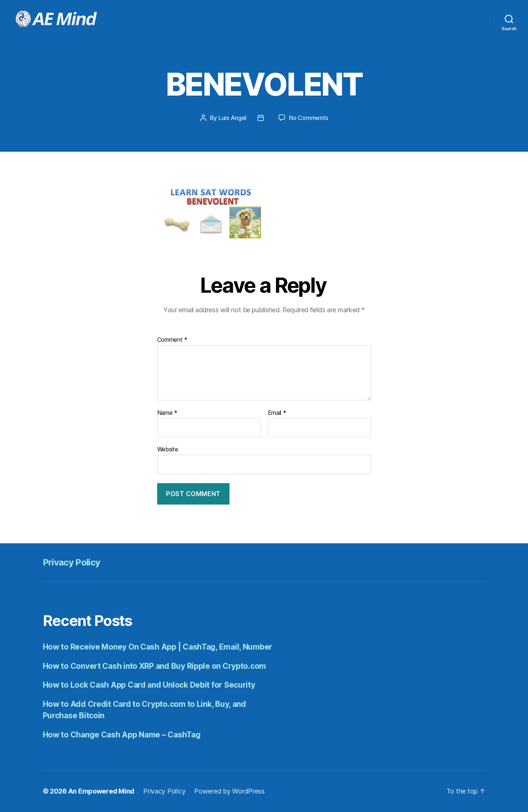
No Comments (308, 118)
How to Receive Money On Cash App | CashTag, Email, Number (158, 647)
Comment (172, 340)
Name (167, 413)
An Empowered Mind (101, 791)
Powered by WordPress (229, 791)
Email (277, 413)
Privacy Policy (72, 562)
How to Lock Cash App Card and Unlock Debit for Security (149, 685)
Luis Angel (232, 118)
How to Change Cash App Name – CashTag (122, 735)
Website (168, 449)
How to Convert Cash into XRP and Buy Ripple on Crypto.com (155, 666)
